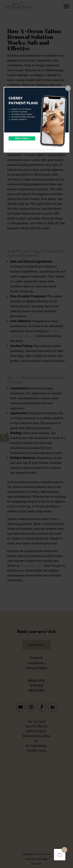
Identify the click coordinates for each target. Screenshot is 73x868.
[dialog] (36, 120)
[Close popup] (68, 88)
